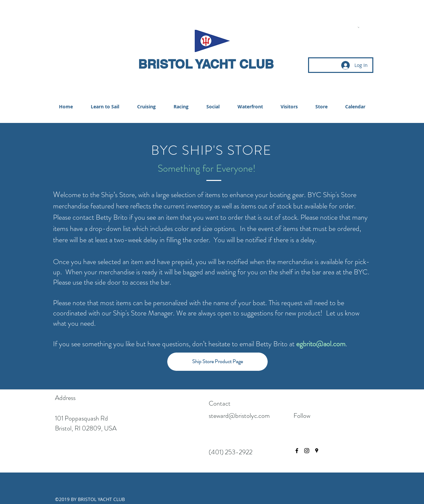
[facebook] (297, 451)
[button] (359, 27)
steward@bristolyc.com (239, 416)
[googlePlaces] (317, 451)
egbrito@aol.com (321, 344)
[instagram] (307, 451)
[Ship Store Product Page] (217, 362)
